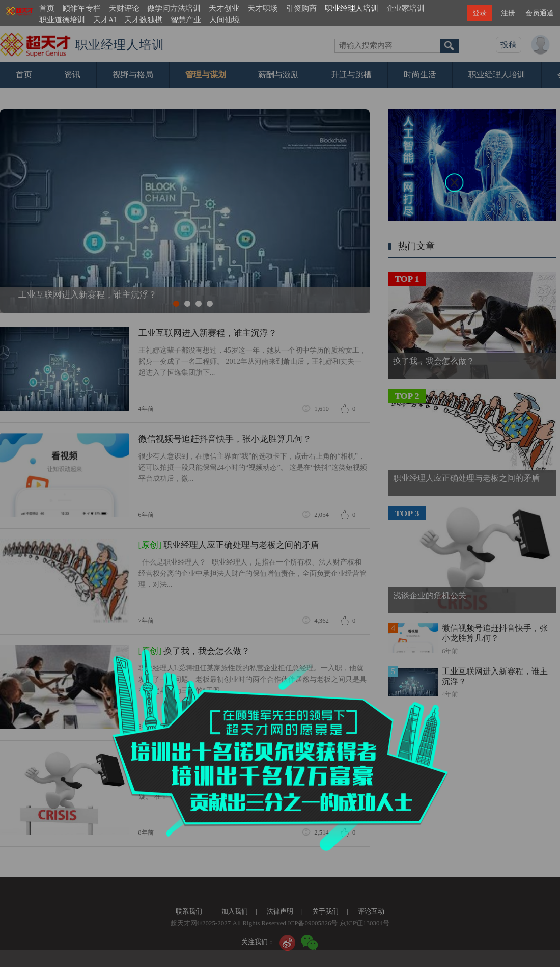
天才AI (105, 20)
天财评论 (124, 8)
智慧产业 (186, 20)
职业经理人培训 (352, 8)
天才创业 (224, 8)
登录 (480, 13)
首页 (47, 8)
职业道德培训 (62, 20)
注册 (508, 13)
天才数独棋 (143, 20)
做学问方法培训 (174, 8)
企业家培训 (405, 8)
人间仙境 (225, 20)
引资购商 (301, 8)
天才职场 (263, 8)
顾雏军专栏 (82, 8)
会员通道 (540, 13)
